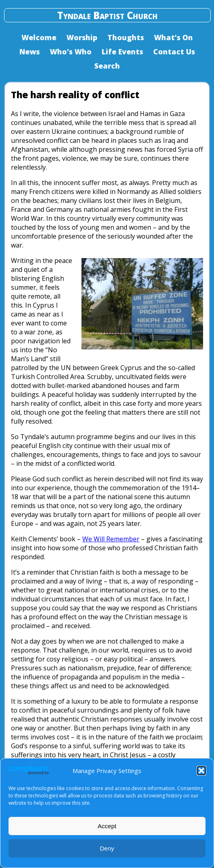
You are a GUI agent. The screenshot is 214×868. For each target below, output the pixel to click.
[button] (201, 771)
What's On (173, 37)
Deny (107, 848)
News (30, 52)
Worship (82, 37)
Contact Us (174, 52)
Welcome (39, 37)
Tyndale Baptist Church (107, 15)
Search (107, 66)
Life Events (122, 52)
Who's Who (71, 52)
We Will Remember (111, 539)
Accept (107, 826)
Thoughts (126, 37)
